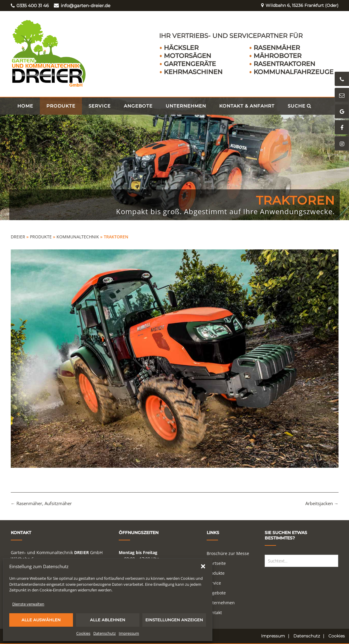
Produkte (61, 106)
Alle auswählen (41, 620)
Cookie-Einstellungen (58, 590)
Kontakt (214, 612)
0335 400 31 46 (30, 6)
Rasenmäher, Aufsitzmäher (41, 503)
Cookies (83, 633)
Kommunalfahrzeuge (294, 72)
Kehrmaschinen (193, 72)
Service (100, 106)
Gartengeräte (190, 64)
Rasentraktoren (284, 64)
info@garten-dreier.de (82, 6)
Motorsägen (188, 56)
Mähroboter (278, 56)
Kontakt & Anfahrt (247, 106)
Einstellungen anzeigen (174, 620)
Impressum (129, 633)
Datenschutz (105, 633)
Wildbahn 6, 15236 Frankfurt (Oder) (297, 6)
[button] (203, 566)
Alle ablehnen (108, 620)
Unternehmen (186, 106)
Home (25, 106)
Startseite (216, 563)
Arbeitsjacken (322, 503)
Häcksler (181, 48)
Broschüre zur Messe (228, 553)
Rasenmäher (277, 48)
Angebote (138, 106)
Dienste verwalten (28, 604)
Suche (300, 106)
